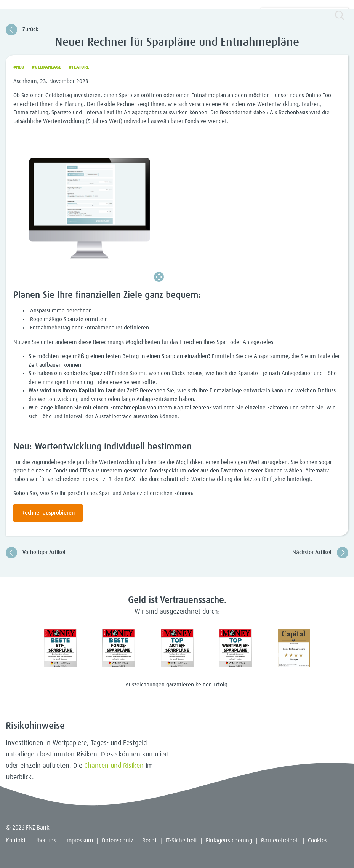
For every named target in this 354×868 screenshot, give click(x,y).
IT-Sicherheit (181, 841)
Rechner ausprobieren (48, 513)
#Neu (19, 67)
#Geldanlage (47, 67)
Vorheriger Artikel (36, 552)
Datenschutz (118, 841)
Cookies (318, 841)
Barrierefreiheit (280, 841)
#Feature (79, 67)
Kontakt (16, 841)
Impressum (79, 841)
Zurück (22, 30)
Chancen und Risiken (114, 766)
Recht (149, 841)
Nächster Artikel (320, 552)
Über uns (45, 841)
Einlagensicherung (229, 841)
